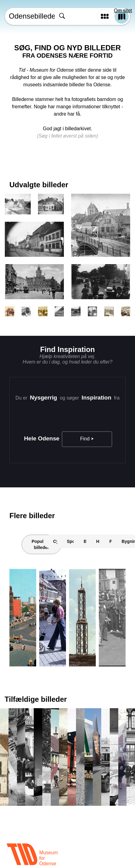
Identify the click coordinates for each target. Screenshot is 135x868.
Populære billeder (42, 544)
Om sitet (123, 11)
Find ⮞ (87, 439)
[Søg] (62, 16)
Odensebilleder (31, 16)
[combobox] (75, 16)
